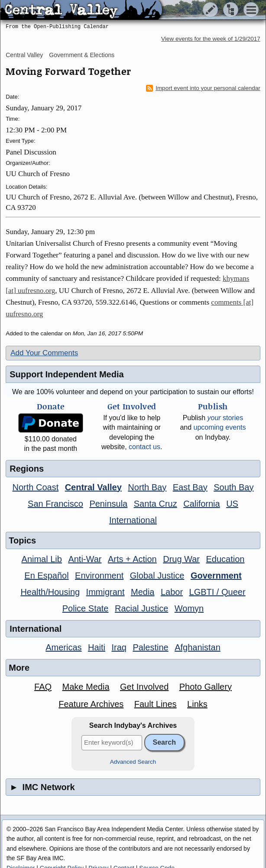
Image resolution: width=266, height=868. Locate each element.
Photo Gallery (206, 687)
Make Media (86, 687)
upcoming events (220, 427)
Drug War (181, 559)
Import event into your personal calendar (203, 88)
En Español (46, 575)
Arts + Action (132, 559)
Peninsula (108, 504)
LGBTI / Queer (217, 592)
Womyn (189, 608)
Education (225, 559)
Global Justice (157, 575)
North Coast (36, 487)
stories (225, 418)
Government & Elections (82, 55)
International (133, 520)
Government (216, 575)
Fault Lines (156, 704)
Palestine (150, 647)
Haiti (97, 647)
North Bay (147, 487)
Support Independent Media (66, 374)
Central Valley (24, 55)
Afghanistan (198, 647)
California (201, 504)
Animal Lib (42, 559)
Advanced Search (133, 762)
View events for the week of (211, 39)
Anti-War (85, 559)
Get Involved (144, 687)
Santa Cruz (156, 504)
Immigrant (105, 592)
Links (197, 704)
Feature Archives (91, 704)
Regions (27, 469)
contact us (144, 447)
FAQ (43, 687)
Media (143, 592)
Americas (63, 647)
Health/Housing (50, 592)
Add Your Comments (44, 353)
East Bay (190, 487)
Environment (99, 575)
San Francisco (55, 504)
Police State (86, 608)
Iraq (119, 647)
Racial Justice (141, 608)
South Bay (234, 487)
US (232, 504)
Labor (172, 592)
